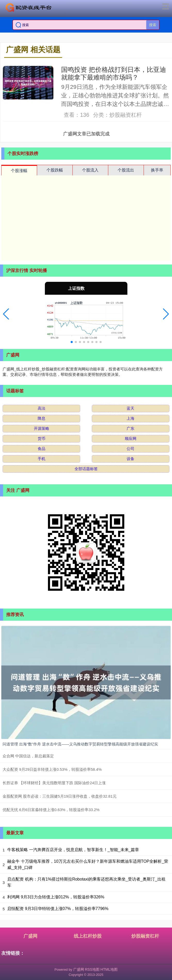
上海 (130, 418)
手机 (42, 459)
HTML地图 (109, 969)
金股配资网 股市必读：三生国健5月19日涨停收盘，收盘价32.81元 (60, 796)
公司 (130, 449)
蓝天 (130, 408)
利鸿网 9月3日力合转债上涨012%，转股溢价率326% (56, 897)
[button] (6, 314)
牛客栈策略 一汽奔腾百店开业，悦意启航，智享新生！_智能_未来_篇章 (73, 850)
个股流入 (90, 170)
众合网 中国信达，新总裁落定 (28, 756)
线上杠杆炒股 (88, 936)
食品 (42, 449)
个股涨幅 (19, 171)
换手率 (157, 170)
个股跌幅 (55, 170)
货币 (42, 438)
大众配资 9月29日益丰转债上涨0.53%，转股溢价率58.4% (52, 769)
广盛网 (30, 936)
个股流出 (126, 170)
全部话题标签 (86, 469)
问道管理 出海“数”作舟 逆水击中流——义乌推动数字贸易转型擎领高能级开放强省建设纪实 (80, 744)
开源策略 (42, 428)
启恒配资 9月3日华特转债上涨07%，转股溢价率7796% (58, 909)
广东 (130, 428)
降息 (42, 418)
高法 (42, 408)
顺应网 (131, 438)
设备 (130, 459)
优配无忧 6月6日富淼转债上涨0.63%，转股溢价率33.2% (51, 810)
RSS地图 (92, 969)
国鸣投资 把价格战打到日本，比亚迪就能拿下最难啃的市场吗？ (114, 73)
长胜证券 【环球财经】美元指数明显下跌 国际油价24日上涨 (54, 783)
